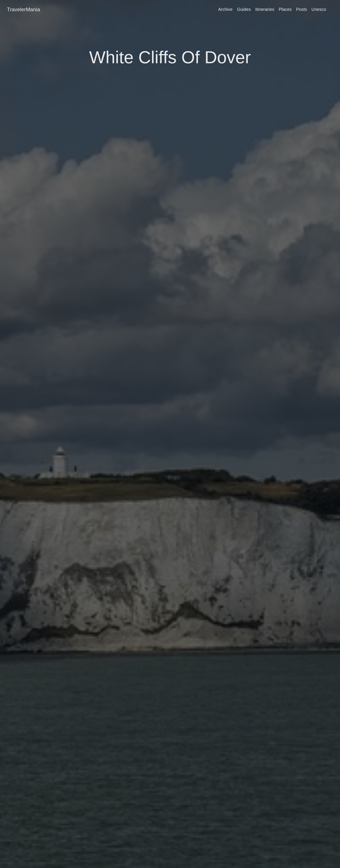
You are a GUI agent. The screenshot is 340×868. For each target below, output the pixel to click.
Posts (302, 9)
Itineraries (265, 9)
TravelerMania (24, 9)
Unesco (319, 9)
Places (285, 9)
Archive (225, 9)
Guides (244, 9)
